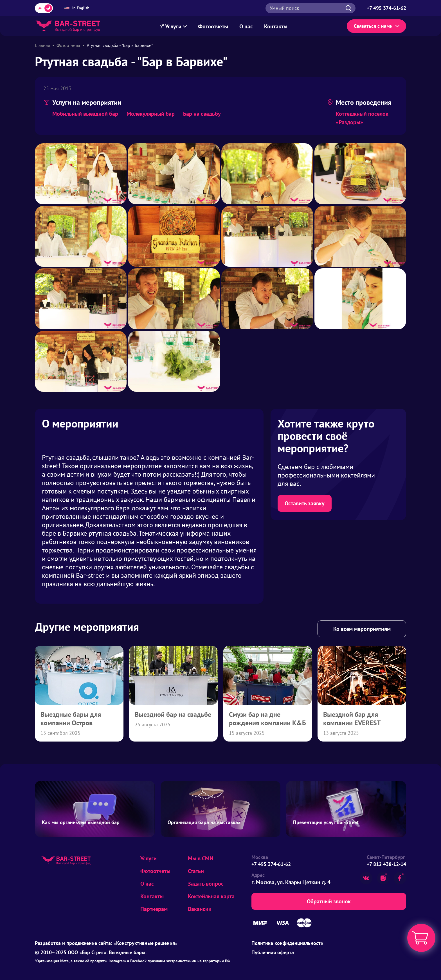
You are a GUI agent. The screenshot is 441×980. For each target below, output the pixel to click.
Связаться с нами (377, 26)
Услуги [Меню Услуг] (173, 26)
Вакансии (200, 909)
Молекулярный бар (151, 114)
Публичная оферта (273, 952)
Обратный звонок (329, 901)
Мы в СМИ (201, 858)
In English (77, 8)
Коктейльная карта (211, 896)
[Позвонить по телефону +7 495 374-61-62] (386, 8)
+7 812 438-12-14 (386, 864)
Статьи (196, 871)
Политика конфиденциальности (287, 943)
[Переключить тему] (44, 8)
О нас (246, 26)
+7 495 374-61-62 (271, 864)
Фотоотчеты (213, 26)
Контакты (276, 26)
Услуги (148, 858)
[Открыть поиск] (310, 8)
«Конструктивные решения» (146, 943)
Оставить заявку (305, 503)
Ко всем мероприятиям (362, 629)
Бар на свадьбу (202, 114)
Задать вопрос (206, 884)
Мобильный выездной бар (85, 114)
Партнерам (154, 909)
